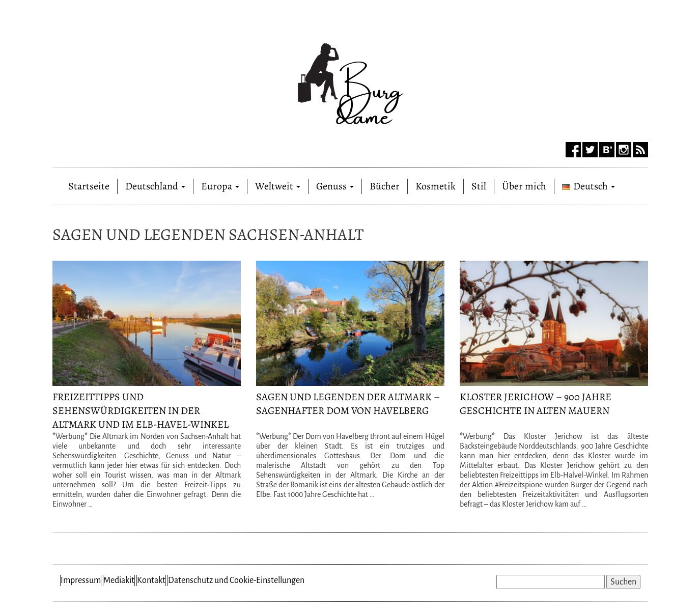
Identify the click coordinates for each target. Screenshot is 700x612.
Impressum (81, 580)
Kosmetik (436, 186)
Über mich (524, 186)
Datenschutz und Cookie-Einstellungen (236, 580)
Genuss (335, 186)
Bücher (385, 186)
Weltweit (278, 186)
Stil (479, 186)
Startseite (89, 184)
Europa (220, 186)
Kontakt (151, 580)
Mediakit (119, 580)
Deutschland (155, 186)
